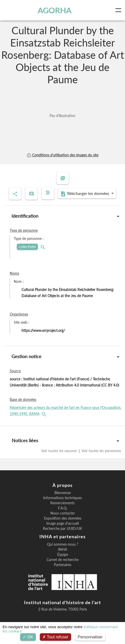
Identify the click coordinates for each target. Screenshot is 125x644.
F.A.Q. (63, 508)
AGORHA (55, 10)
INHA (62, 549)
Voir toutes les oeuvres (59, 451)
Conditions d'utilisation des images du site (62, 155)
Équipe (63, 555)
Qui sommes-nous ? (63, 544)
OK (28, 637)
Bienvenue (63, 493)
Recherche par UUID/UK (62, 529)
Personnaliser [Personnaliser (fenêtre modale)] (90, 637)
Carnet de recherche (62, 560)
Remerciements (62, 503)
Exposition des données (63, 518)
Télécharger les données (85, 194)
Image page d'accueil (62, 523)
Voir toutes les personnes (101, 451)
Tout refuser (55, 637)
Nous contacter (63, 513)
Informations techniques (62, 498)
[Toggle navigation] (119, 10)
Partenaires (63, 565)
